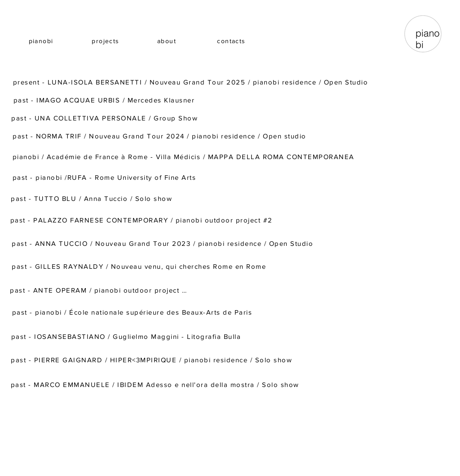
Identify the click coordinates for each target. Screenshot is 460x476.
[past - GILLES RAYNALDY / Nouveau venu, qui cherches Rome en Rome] (140, 266)
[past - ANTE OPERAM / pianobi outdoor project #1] (100, 290)
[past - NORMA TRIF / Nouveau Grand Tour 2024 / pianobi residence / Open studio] (160, 136)
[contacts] (232, 41)
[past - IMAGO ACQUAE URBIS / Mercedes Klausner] (105, 100)
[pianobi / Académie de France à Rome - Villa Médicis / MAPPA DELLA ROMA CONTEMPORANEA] (184, 156)
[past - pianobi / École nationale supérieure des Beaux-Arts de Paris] (133, 312)
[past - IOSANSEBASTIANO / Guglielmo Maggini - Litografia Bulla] (127, 336)
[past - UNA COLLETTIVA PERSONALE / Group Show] (105, 118)
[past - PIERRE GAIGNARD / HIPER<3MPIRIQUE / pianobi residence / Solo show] (152, 360)
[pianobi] (42, 41)
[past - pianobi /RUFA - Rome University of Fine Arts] (105, 177)
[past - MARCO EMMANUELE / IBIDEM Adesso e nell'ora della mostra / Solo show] (156, 384)
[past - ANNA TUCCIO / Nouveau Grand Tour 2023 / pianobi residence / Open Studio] (163, 243)
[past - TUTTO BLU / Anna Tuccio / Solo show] (92, 198)
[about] (168, 41)
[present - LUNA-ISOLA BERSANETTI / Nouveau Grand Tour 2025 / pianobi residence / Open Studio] (191, 82)
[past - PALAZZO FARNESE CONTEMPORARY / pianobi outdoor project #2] (142, 220)
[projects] (106, 41)
